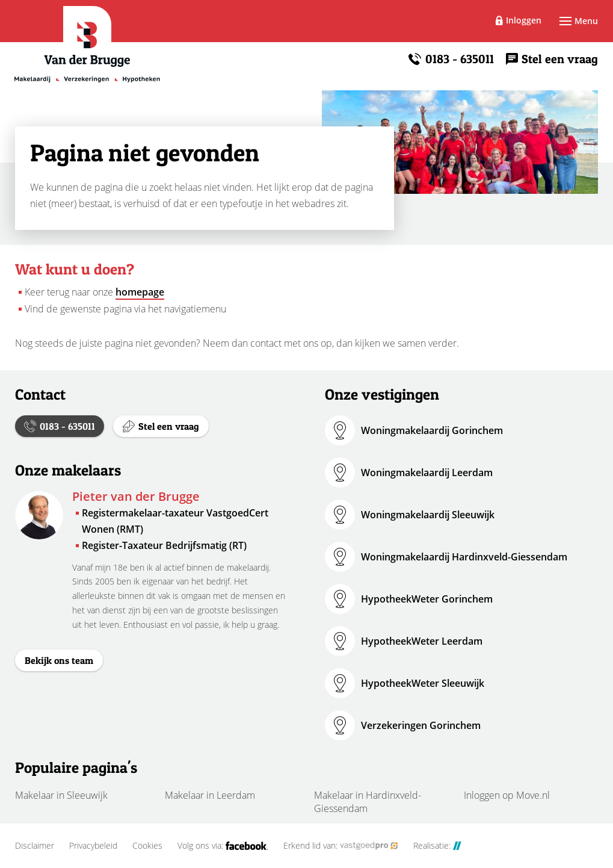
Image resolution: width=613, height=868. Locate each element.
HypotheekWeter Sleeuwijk (423, 683)
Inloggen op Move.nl (507, 795)
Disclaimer (35, 846)
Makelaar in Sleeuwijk (61, 795)
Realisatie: (437, 846)
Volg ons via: (223, 846)
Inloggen (524, 20)
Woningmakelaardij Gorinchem (432, 430)
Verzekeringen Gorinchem (421, 725)
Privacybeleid (93, 846)
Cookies (147, 846)
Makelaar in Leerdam (210, 795)
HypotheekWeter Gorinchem (427, 599)
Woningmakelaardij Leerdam (427, 473)
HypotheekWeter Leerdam (422, 641)
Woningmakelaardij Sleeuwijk (428, 515)
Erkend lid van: (341, 846)
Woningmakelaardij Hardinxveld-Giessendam (464, 557)
